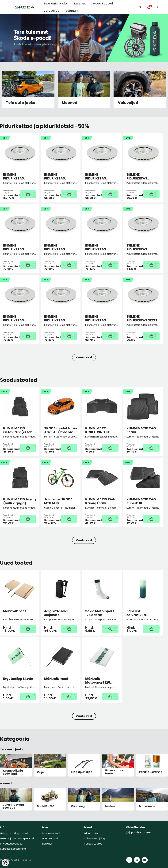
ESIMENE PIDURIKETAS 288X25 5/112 (14, 318)
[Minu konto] (157, 7)
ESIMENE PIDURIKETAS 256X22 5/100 (96, 176)
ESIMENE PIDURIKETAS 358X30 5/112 (14, 176)
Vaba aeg (78, 806)
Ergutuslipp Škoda (18, 679)
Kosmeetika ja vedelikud (13, 772)
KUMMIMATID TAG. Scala (142, 430)
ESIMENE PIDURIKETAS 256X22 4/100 (55, 176)
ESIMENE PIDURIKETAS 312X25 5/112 (143, 318)
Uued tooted (50, 839)
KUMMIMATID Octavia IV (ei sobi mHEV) (18, 430)
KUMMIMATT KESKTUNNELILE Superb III (98, 430)
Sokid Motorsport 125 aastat (100, 613)
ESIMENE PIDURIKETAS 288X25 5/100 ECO (141, 247)
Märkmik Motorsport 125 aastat (98, 681)
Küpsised (27, 860)
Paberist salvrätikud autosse (136, 613)
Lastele (110, 806)
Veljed (41, 772)
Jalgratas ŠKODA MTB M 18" (58, 501)
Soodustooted (51, 833)
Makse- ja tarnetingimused (17, 839)
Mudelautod (46, 806)
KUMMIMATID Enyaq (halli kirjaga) (19, 501)
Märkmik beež (15, 611)
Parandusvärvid (151, 772)
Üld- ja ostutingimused (14, 833)
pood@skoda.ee (141, 833)
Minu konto (91, 833)
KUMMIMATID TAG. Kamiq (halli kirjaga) (100, 501)
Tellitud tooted (93, 844)
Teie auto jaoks (21, 103)
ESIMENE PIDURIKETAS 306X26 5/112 (96, 318)
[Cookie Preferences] (5, 863)
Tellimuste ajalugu (95, 839)
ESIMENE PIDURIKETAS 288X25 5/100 (96, 247)
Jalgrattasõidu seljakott (57, 613)
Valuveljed (128, 103)
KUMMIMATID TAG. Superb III (142, 501)
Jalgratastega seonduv (13, 806)
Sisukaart (48, 844)
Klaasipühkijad (82, 772)
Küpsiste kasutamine (13, 849)
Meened (70, 103)
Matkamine (147, 806)
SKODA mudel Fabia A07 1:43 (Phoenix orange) (61, 430)
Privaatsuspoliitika (11, 844)
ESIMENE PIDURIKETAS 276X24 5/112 (55, 247)
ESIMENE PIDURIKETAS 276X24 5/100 (14, 247)
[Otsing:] (137, 7)
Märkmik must (56, 679)
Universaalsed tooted (115, 772)
